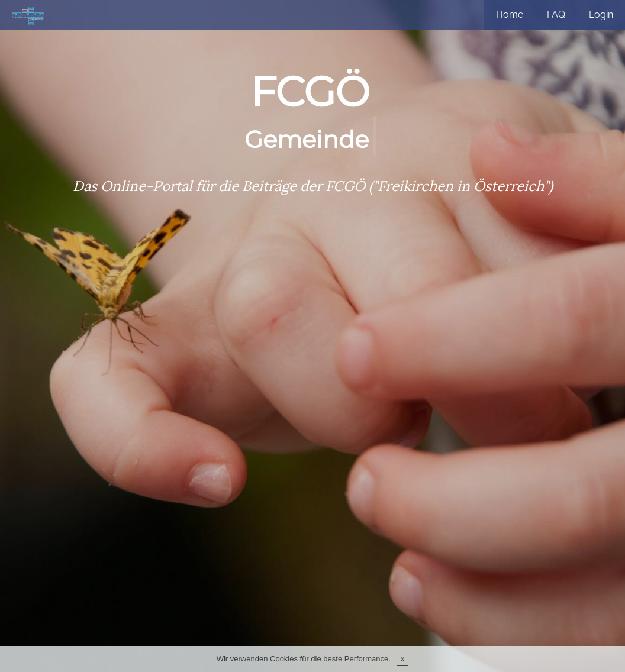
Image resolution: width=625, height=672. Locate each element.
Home (510, 14)
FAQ (556, 14)
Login (601, 14)
